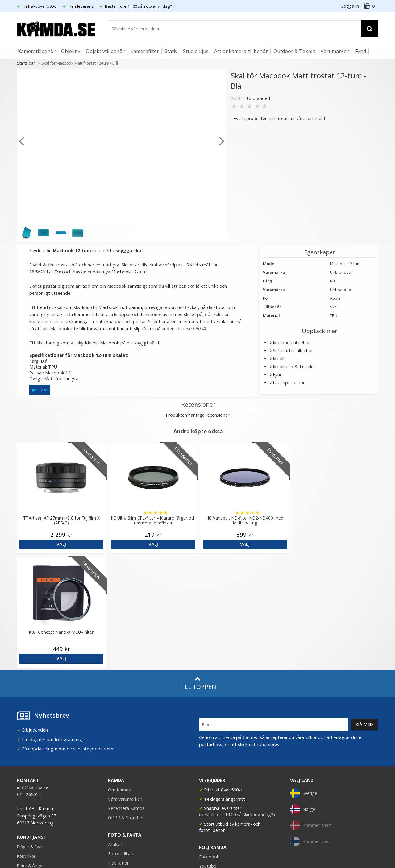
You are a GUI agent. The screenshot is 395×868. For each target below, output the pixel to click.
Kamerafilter (145, 51)
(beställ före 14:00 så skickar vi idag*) (237, 700)
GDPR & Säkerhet (126, 703)
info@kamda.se (33, 673)
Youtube (208, 752)
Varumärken (335, 51)
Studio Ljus (196, 51)
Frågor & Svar (30, 732)
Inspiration (119, 749)
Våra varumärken (125, 685)
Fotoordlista (121, 739)
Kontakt (24, 761)
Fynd (361, 51)
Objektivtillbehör (105, 51)
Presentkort (28, 770)
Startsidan (26, 63)
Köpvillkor (26, 742)
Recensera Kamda (126, 694)
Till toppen (198, 569)
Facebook (209, 743)
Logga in (350, 6)
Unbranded (259, 98)
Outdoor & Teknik (294, 51)
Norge (303, 695)
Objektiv (71, 51)
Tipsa (40, 390)
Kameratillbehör (37, 51)
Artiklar (115, 730)
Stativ (171, 51)
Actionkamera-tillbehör (241, 51)
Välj (61, 544)
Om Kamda (120, 676)
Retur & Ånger (30, 751)
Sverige (304, 679)
